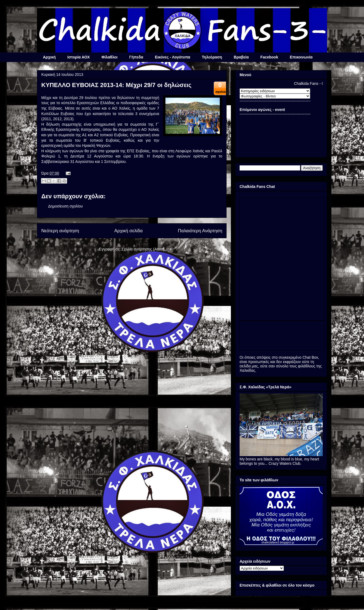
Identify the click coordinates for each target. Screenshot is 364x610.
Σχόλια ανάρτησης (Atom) (143, 249)
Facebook (269, 57)
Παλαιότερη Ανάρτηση (200, 231)
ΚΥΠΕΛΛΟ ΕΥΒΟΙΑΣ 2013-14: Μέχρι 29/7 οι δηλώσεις (116, 85)
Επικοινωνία (301, 57)
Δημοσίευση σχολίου (65, 206)
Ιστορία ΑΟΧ (79, 57)
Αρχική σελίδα (129, 231)
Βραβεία (241, 57)
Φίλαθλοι (109, 57)
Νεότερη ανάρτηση (60, 231)
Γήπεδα (136, 57)
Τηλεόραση (212, 57)
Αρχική (49, 57)
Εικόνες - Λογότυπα (172, 57)
